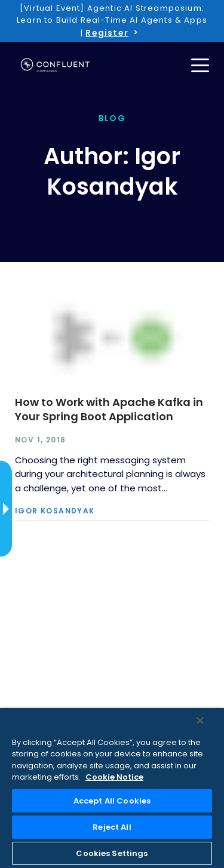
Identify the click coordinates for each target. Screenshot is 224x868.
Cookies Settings (112, 853)
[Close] (200, 721)
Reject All (112, 827)
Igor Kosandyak (55, 511)
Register (107, 33)
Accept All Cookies (112, 801)
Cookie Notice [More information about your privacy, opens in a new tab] (114, 777)
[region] (112, 788)
